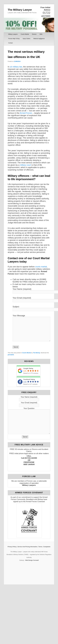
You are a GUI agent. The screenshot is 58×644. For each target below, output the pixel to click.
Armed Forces (26, 113)
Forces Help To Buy (14, 39)
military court (25, 165)
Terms (40, 547)
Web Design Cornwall (32, 560)
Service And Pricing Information (27, 547)
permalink (11, 355)
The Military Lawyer (20, 10)
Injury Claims (27, 39)
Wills (41, 34)
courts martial (41, 267)
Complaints (47, 547)
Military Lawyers (13, 34)
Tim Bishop (37, 353)
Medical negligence (39, 39)
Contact (10, 43)
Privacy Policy (12, 547)
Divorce (34, 34)
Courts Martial (25, 34)
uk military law (16, 67)
